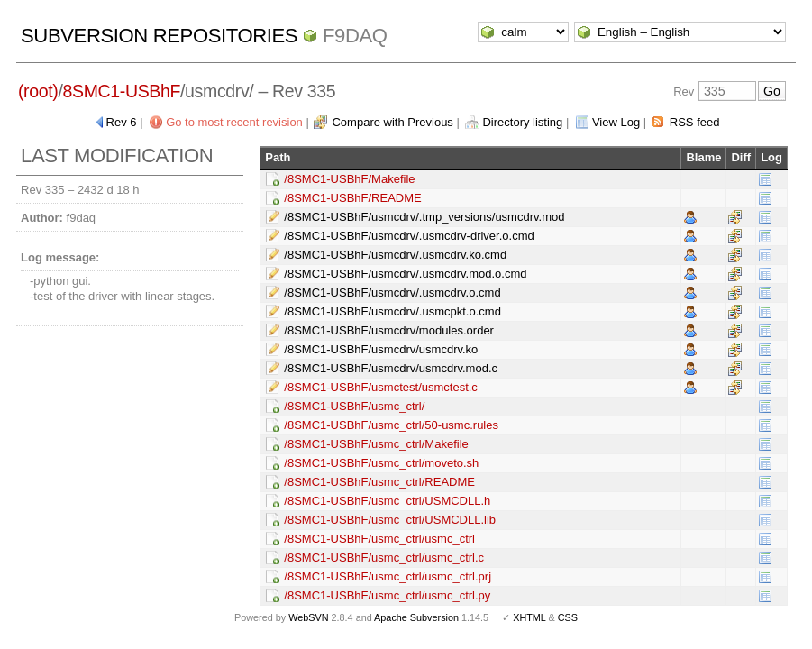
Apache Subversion (416, 617)
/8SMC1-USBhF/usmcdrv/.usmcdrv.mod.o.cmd (405, 274)
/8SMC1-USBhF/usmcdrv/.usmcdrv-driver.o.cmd (409, 236)
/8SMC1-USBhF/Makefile (349, 179)
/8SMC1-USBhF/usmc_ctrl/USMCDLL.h (387, 501)
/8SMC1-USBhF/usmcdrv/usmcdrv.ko (381, 349)
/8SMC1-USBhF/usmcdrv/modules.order (389, 330)
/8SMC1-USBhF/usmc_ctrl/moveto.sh (381, 463)
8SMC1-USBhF (122, 91)
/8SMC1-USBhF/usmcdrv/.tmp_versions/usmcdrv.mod (424, 217)
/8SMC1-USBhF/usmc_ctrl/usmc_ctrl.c (384, 558)
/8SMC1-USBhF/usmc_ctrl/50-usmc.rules (391, 425)
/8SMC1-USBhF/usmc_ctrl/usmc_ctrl (379, 539)
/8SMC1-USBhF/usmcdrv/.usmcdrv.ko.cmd (395, 255)
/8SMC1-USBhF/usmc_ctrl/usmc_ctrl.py (387, 595)
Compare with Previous (392, 122)
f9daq (355, 36)
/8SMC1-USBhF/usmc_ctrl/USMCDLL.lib (390, 520)
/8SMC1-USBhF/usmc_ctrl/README (379, 482)
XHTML (529, 617)
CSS (568, 617)
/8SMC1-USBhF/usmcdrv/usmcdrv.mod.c (391, 368)
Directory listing (522, 122)
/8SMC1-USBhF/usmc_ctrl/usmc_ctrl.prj (388, 576)
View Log (616, 122)
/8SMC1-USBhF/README (352, 198)
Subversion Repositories (159, 36)
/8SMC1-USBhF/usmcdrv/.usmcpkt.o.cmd (392, 311)
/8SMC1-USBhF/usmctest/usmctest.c (381, 387)
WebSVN (308, 617)
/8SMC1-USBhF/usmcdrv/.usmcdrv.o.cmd (392, 293)
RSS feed (695, 122)
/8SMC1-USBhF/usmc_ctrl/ (354, 406)
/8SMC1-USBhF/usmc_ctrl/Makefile (376, 444)
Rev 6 (122, 122)
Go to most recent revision (234, 122)
